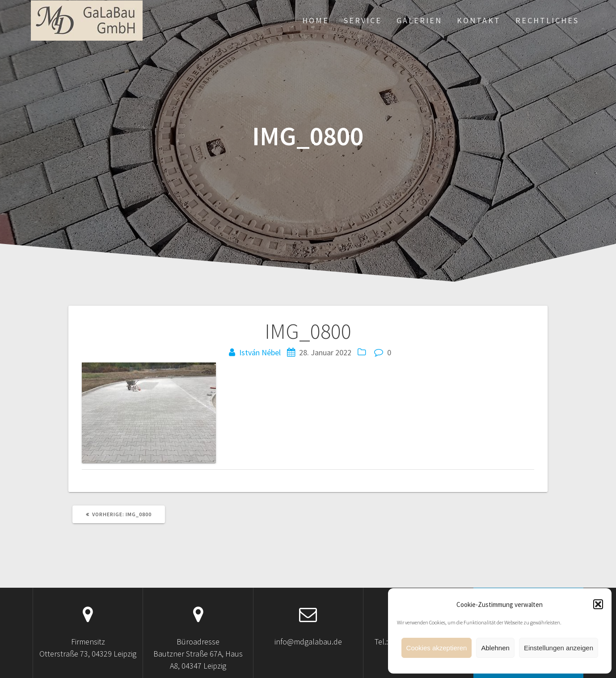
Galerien (419, 20)
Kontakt (479, 20)
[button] (598, 604)
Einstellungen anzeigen (559, 648)
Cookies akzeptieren (437, 648)
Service (363, 20)
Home (316, 20)
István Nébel (260, 352)
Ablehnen (495, 648)
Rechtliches (547, 20)
